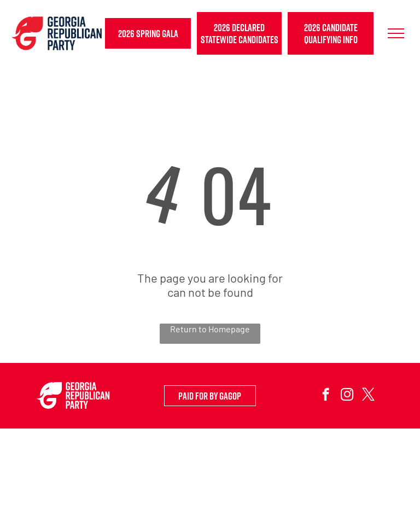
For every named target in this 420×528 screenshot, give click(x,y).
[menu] (396, 33)
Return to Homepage (210, 329)
